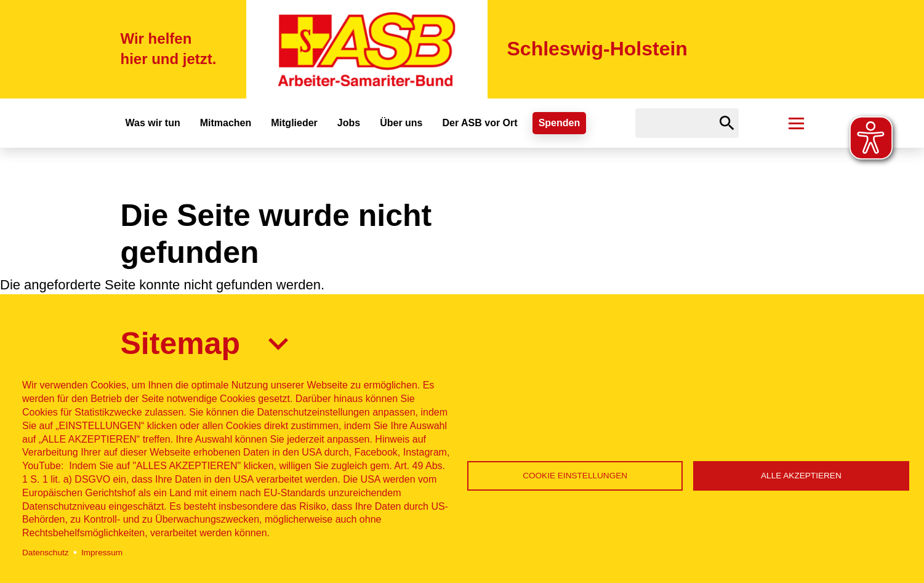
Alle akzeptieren (801, 476)
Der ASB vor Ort (480, 123)
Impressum (102, 553)
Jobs (349, 123)
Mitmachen (226, 123)
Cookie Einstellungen (575, 476)
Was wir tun (153, 123)
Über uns (401, 123)
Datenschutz (46, 553)
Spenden (560, 123)
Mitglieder (294, 123)
